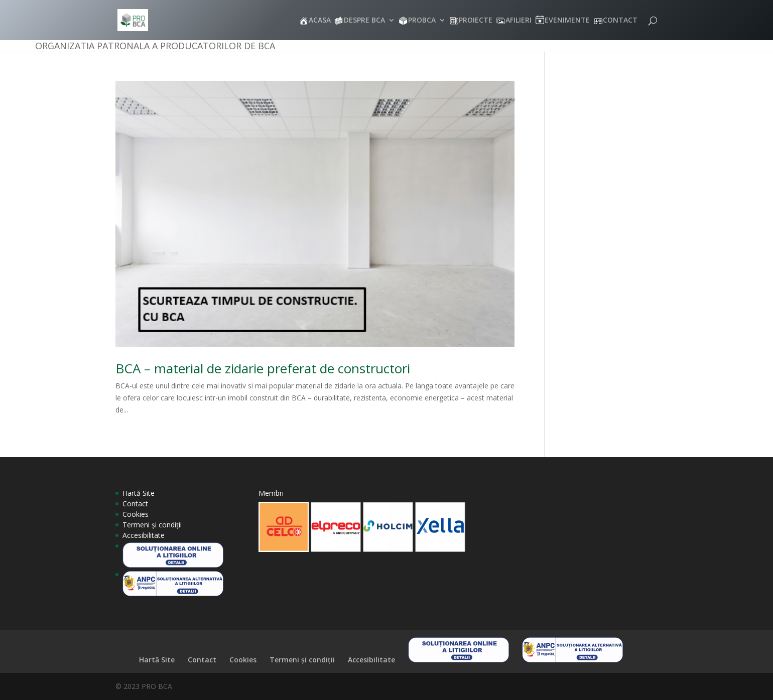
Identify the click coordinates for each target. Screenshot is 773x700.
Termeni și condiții (152, 525)
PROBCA (422, 21)
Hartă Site (139, 493)
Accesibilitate (144, 535)
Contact (135, 504)
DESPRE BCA (364, 21)
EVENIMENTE (567, 21)
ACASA (320, 21)
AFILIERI (519, 21)
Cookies (136, 514)
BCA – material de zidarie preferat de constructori (263, 368)
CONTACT (620, 21)
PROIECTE (476, 21)
